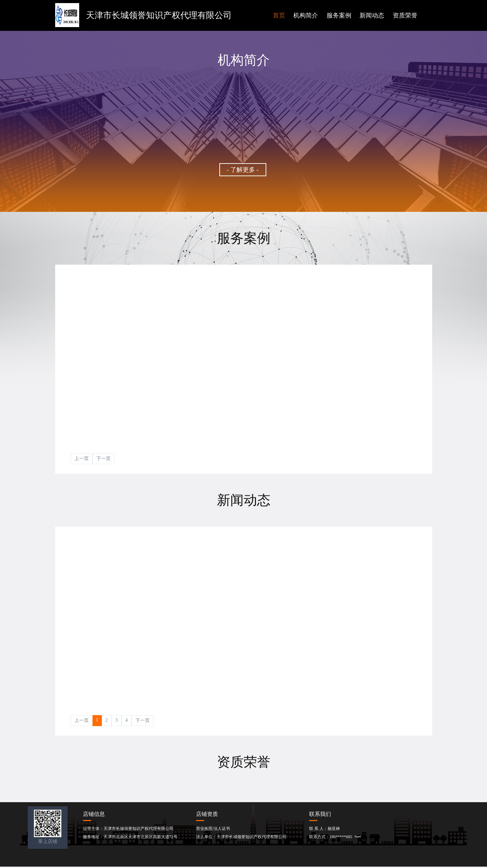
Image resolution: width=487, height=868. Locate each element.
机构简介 (306, 15)
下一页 (104, 459)
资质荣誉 (405, 15)
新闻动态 (372, 15)
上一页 (82, 459)
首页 (279, 15)
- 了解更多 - (243, 170)
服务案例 (339, 15)
